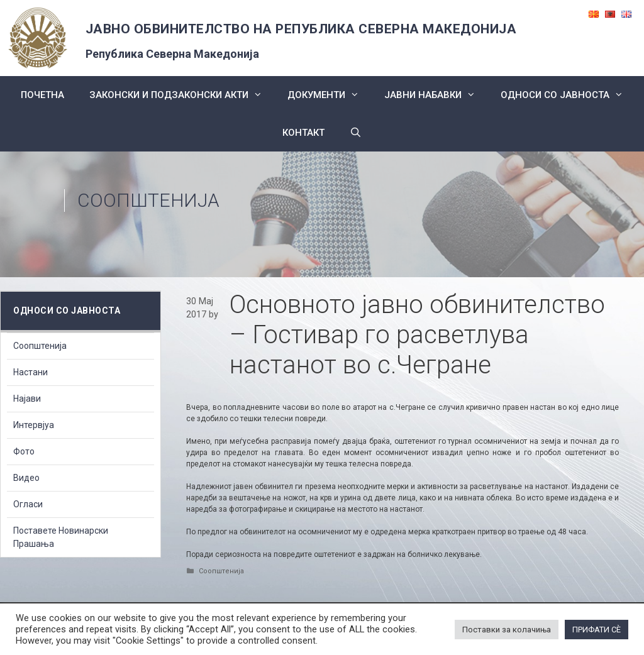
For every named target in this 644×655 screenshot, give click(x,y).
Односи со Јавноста (568, 95)
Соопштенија (148, 200)
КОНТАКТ (303, 133)
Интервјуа (34, 425)
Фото (24, 451)
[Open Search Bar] (356, 133)
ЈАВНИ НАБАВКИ (436, 95)
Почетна (42, 95)
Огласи (28, 504)
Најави (27, 399)
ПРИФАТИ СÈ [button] (597, 630)
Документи (330, 95)
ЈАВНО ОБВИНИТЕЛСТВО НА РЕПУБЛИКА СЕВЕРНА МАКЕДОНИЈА (301, 29)
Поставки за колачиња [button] (507, 630)
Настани (31, 372)
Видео (26, 478)
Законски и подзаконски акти (182, 95)
